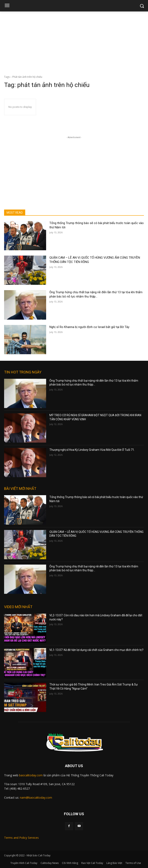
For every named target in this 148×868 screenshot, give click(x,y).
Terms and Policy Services (21, 838)
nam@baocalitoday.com (36, 798)
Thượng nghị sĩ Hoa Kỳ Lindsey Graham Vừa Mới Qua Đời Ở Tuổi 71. (92, 450)
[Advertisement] (74, 42)
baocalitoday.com (31, 775)
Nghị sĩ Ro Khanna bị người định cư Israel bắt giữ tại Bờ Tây (89, 327)
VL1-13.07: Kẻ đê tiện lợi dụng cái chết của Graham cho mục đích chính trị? (96, 650)
